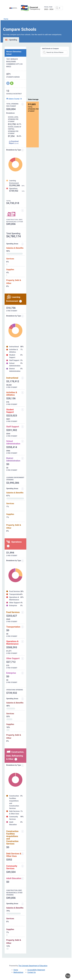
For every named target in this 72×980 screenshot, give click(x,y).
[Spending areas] (23, 244)
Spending (11, 40)
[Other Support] (23, 658)
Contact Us (32, 972)
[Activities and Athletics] (23, 393)
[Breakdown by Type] (23, 561)
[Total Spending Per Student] (23, 104)
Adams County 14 (14, 99)
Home (6, 19)
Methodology (18, 972)
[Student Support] (23, 410)
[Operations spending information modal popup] (8, 546)
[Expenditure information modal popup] (23, 150)
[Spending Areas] (23, 489)
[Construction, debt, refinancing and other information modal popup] (16, 759)
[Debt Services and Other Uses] (23, 854)
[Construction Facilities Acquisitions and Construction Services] (23, 831)
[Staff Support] (23, 427)
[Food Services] (23, 612)
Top (68, 976)
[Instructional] (23, 378)
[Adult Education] (23, 878)
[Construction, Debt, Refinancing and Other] (23, 210)
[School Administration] (23, 441)
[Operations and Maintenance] (23, 641)
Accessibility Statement (36, 970)
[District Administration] (23, 458)
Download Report (14, 142)
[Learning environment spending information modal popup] (21, 301)
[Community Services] (23, 866)
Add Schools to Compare (50, 49)
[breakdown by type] (23, 316)
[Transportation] (23, 627)
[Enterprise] (23, 673)
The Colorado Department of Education (33, 966)
